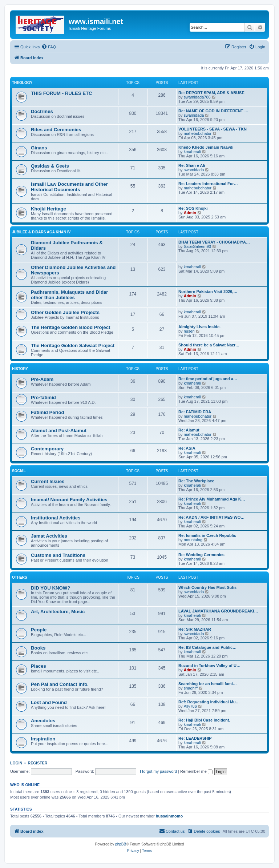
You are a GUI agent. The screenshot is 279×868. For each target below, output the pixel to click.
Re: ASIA (187, 448)
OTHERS (20, 577)
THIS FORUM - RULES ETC (62, 93)
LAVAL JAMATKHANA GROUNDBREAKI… (218, 611)
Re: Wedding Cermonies (201, 555)
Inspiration (43, 739)
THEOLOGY (22, 83)
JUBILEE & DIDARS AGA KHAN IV (41, 232)
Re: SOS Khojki (193, 208)
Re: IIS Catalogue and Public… (207, 647)
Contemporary (47, 449)
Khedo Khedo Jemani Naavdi (206, 147)
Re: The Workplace (196, 481)
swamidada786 (197, 97)
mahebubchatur (198, 133)
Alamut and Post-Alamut (59, 431)
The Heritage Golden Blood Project (70, 327)
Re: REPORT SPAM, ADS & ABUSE (211, 93)
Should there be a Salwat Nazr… (209, 345)
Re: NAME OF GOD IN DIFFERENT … (213, 111)
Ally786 (190, 706)
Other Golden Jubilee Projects (65, 312)
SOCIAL (19, 471)
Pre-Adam (42, 379)
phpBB (121, 844)
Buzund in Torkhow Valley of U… (209, 666)
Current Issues (48, 481)
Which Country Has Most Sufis (207, 587)
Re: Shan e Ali (192, 165)
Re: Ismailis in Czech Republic (207, 535)
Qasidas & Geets (50, 166)
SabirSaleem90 (197, 246)
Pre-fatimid (43, 397)
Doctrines (42, 111)
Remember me (196, 771)
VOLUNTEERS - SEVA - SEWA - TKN (213, 129)
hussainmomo (169, 816)
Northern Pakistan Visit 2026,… (208, 292)
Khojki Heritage (48, 209)
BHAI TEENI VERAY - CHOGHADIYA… (214, 242)
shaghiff (191, 688)
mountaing (193, 540)
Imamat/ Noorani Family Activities (69, 500)
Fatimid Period (48, 412)
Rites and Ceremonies (56, 130)
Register (38, 763)
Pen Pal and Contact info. (60, 684)
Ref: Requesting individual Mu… (209, 702)
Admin (190, 213)
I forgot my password (158, 771)
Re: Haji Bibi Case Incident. (204, 720)
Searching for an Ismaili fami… (208, 684)
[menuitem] (49, 47)
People (39, 630)
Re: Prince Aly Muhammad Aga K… (212, 499)
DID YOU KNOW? (50, 588)
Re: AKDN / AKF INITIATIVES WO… (211, 517)
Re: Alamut (189, 430)
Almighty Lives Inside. (199, 327)
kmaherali (193, 152)
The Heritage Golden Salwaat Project (73, 345)
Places (39, 666)
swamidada (194, 115)
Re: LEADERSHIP (195, 738)
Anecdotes (43, 721)
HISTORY (20, 369)
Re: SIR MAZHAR (195, 629)
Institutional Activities (56, 518)
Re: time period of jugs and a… (208, 379)
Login (16, 763)
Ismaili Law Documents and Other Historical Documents (69, 187)
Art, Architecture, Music (58, 612)
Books (38, 648)
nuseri (189, 331)
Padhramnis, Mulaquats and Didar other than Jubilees (70, 295)
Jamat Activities (49, 536)
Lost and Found (49, 702)
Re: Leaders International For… (208, 184)
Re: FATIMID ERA (195, 412)
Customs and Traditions (58, 555)
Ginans (39, 148)
